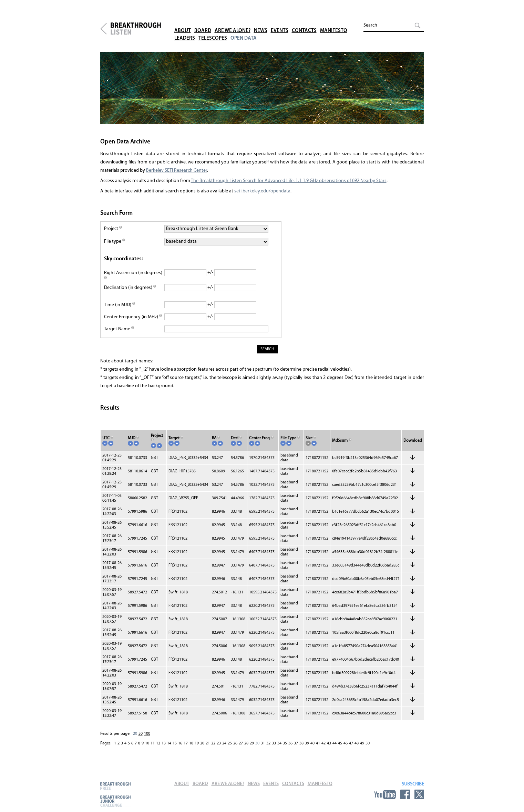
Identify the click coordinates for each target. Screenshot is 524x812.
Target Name (119, 329)
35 (285, 743)
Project (113, 229)
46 (346, 743)
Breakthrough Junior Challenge (115, 801)
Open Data (244, 32)
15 (175, 743)
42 (323, 743)
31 (263, 743)
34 (279, 743)
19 (197, 743)
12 (158, 743)
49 (362, 743)
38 (301, 743)
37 (296, 743)
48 (357, 743)
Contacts (304, 24)
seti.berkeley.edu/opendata (262, 191)
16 (180, 743)
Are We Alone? (233, 24)
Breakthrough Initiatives (104, 29)
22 (213, 743)
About (183, 24)
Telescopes (213, 32)
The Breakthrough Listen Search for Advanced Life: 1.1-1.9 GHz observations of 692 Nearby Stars (289, 181)
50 (141, 734)
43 (329, 743)
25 (230, 743)
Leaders (185, 32)
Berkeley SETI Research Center (177, 171)
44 (335, 743)
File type (115, 242)
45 (340, 743)
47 (351, 743)
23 (219, 743)
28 (246, 743)
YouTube (385, 794)
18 (191, 743)
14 (169, 743)
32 (268, 743)
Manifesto (334, 24)
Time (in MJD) (120, 305)
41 (318, 743)
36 (290, 743)
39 (307, 743)
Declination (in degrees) (130, 288)
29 (252, 743)
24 (224, 743)
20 (135, 734)
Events (280, 24)
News (261, 24)
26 (235, 743)
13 (164, 743)
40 (312, 743)
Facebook (405, 794)
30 (257, 743)
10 (147, 743)
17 (186, 743)
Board (203, 24)
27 (241, 743)
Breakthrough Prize (115, 786)
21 (208, 743)
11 (153, 743)
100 (147, 734)
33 (274, 743)
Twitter (419, 794)
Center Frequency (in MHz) (133, 317)
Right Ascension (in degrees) (133, 276)
